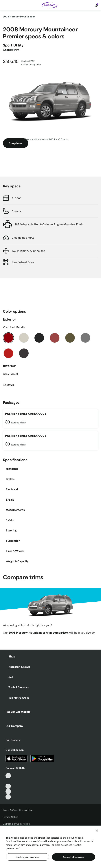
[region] (50, 847)
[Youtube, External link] (8, 786)
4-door (16, 198)
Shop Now (16, 143)
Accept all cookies (74, 857)
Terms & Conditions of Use (18, 810)
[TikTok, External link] (8, 776)
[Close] (97, 831)
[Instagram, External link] (8, 791)
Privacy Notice (10, 817)
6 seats (16, 211)
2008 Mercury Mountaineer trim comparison (39, 632)
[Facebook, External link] (8, 781)
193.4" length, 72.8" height (28, 251)
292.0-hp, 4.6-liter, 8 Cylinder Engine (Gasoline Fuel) (49, 224)
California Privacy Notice (16, 824)
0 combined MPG (23, 238)
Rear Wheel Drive (23, 262)
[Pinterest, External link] (8, 797)
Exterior (10, 319)
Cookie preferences (27, 857)
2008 (19, 17)
